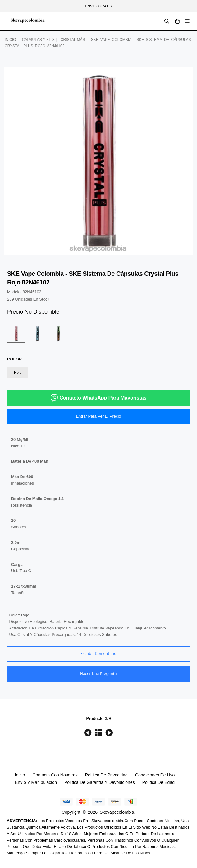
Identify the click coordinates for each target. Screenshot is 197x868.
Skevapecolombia (117, 812)
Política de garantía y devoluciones (100, 782)
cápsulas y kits (38, 40)
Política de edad (158, 782)
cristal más (73, 40)
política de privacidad (106, 775)
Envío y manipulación (36, 782)
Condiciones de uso (155, 775)
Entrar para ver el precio (98, 416)
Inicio (10, 40)
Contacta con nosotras (55, 775)
